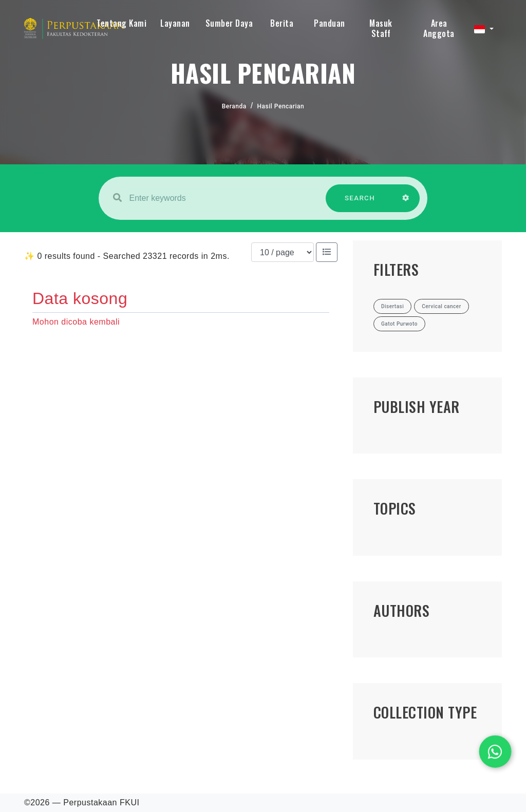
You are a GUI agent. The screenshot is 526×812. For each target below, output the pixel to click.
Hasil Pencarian (281, 106)
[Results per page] (283, 252)
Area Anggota (439, 28)
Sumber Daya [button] (229, 23)
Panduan (330, 23)
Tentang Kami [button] (121, 23)
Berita (282, 23)
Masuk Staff (381, 28)
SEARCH (360, 203)
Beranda (234, 106)
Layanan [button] (175, 23)
